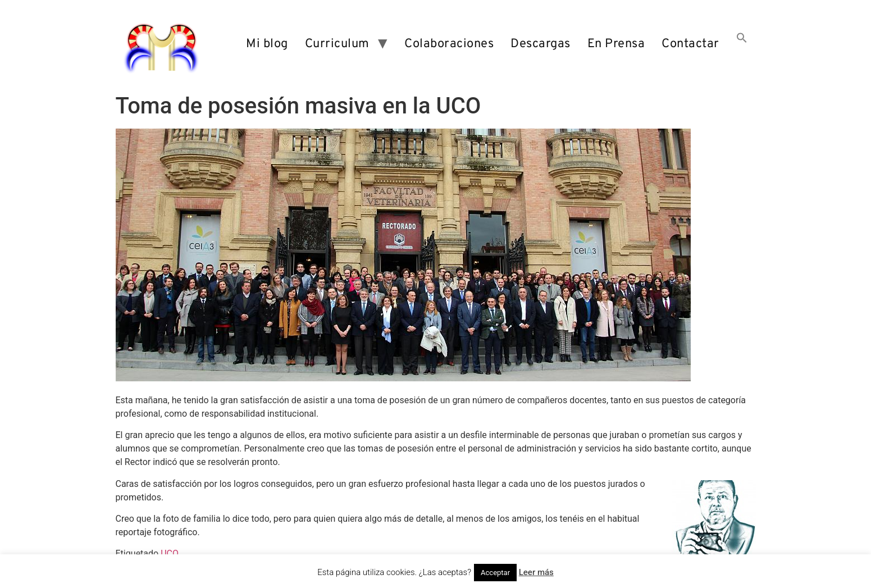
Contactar (690, 44)
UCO (170, 553)
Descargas (541, 44)
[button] (742, 44)
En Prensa (616, 44)
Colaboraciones (449, 44)
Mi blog (267, 44)
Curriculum (337, 44)
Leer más (536, 572)
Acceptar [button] (495, 573)
